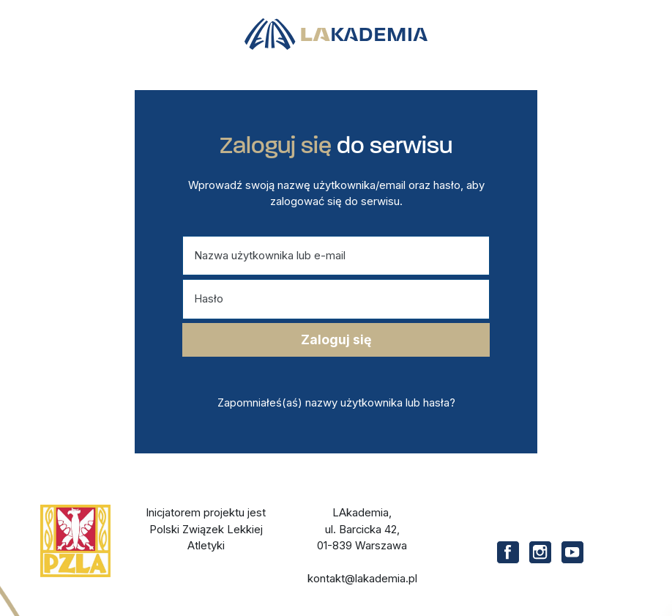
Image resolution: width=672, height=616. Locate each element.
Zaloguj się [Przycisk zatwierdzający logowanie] (336, 339)
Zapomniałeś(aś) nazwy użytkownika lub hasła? (336, 403)
